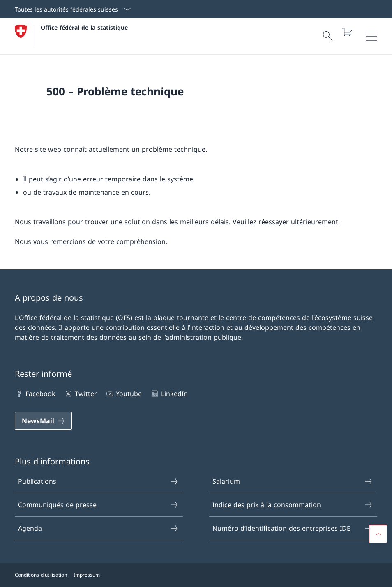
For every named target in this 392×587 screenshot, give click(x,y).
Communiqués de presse (98, 505)
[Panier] (347, 32)
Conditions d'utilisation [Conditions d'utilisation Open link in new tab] (41, 575)
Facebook (35, 394)
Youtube (123, 394)
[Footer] (196, 575)
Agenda (98, 528)
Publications (98, 481)
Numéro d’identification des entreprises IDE (293, 528)
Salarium (293, 481)
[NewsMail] (43, 421)
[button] (378, 534)
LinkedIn (169, 394)
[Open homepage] (71, 36)
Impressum (87, 575)
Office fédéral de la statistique (84, 27)
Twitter (80, 394)
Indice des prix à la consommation (293, 505)
